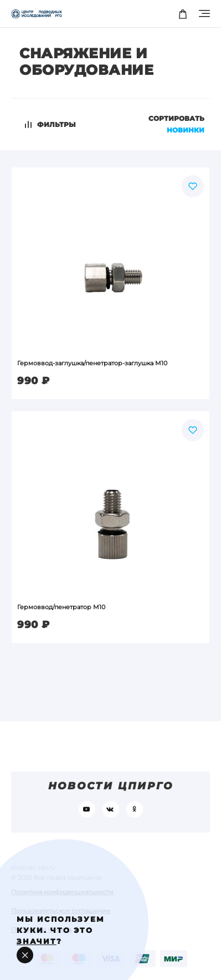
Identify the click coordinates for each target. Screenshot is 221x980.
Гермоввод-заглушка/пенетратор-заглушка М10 (92, 363)
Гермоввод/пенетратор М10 (61, 607)
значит (37, 941)
